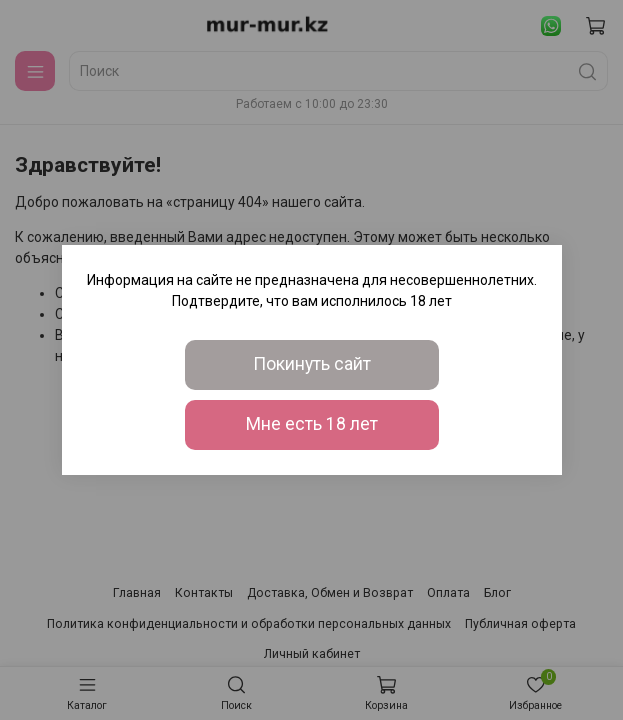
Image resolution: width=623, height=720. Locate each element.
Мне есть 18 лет (312, 424)
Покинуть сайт (312, 364)
